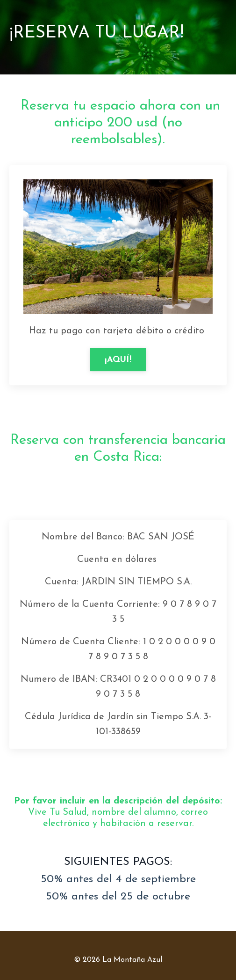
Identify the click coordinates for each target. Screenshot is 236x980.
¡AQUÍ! (118, 360)
